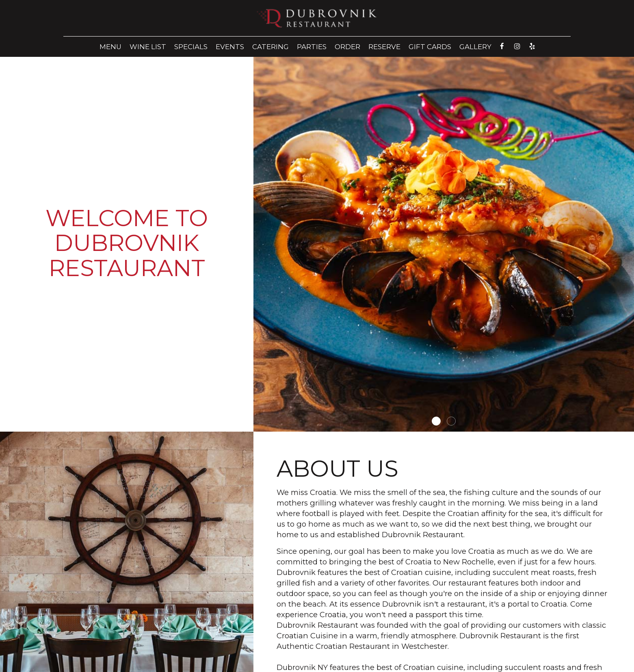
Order (347, 47)
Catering (270, 47)
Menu (110, 47)
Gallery (475, 47)
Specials (191, 47)
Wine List (148, 47)
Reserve (384, 47)
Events (230, 47)
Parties (312, 47)
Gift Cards (430, 47)
